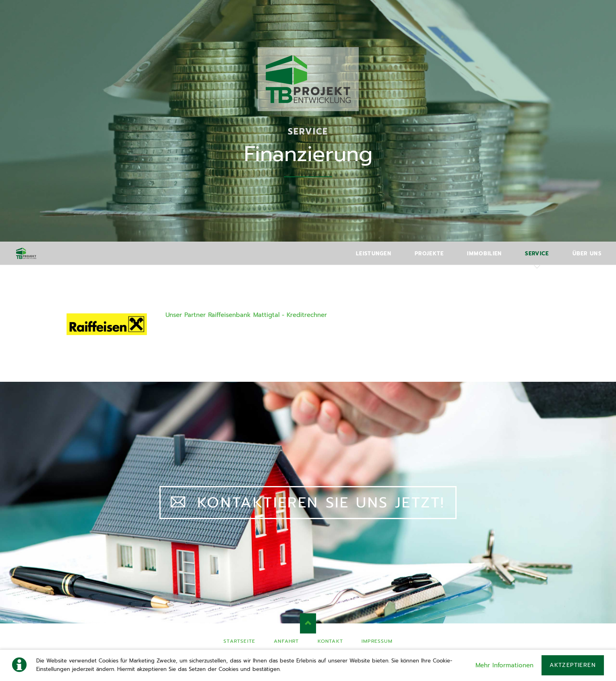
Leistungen (374, 254)
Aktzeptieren (573, 665)
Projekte (429, 254)
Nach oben (308, 623)
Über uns (587, 254)
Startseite (239, 641)
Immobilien (484, 254)
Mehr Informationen (504, 665)
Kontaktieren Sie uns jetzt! (318, 503)
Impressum (377, 641)
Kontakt (330, 641)
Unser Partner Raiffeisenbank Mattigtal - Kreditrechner (246, 315)
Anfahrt (286, 641)
